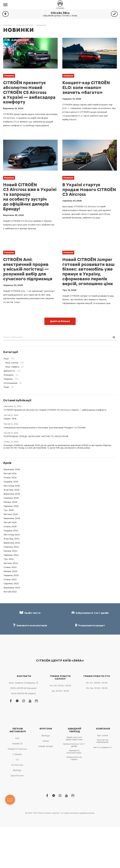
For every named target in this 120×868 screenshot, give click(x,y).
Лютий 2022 (10, 592)
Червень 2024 (11, 555)
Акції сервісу (12, 367)
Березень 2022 (12, 588)
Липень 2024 (10, 551)
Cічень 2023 (10, 579)
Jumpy (46, 741)
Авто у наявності (103, 747)
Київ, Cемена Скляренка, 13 (23, 683)
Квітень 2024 (11, 563)
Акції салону (12, 363)
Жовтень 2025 (11, 490)
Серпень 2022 (11, 584)
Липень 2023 (10, 571)
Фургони (46, 729)
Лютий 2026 (10, 474)
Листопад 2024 (12, 535)
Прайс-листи (30, 613)
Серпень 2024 (11, 547)
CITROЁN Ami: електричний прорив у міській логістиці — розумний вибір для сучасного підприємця (28, 269)
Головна (8, 25)
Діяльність (9, 371)
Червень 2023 (11, 575)
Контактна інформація (102, 741)
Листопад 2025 (12, 486)
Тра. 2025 (9, 510)
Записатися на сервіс (74, 758)
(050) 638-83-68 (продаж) (23, 688)
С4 (17, 760)
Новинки (9, 76)
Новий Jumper (46, 746)
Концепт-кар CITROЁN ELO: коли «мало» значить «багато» (86, 87)
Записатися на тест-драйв (74, 745)
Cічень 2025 (10, 526)
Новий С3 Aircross (17, 749)
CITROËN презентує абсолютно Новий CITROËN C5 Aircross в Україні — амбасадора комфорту (29, 92)
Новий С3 (17, 744)
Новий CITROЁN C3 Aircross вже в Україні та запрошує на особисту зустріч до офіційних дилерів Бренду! (30, 197)
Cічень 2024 (10, 567)
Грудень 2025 (11, 482)
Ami (17, 738)
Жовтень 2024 (11, 539)
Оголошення (10, 383)
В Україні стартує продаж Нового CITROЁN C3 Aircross (89, 190)
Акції (6, 359)
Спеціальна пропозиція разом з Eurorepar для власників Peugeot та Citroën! (45, 428)
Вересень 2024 (12, 543)
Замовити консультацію (74, 752)
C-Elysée (17, 754)
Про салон (103, 735)
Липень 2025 (10, 502)
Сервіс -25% (10, 419)
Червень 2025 (11, 506)
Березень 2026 (12, 469)
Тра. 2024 (9, 559)
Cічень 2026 (10, 478)
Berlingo (17, 770)
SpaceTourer (17, 776)
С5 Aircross (17, 765)
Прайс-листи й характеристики (74, 738)
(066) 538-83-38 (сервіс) (24, 693)
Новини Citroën (25, 25)
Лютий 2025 (10, 522)
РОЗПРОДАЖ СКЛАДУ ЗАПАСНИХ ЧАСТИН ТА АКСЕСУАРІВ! (36, 436)
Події (6, 387)
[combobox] (60, 337)
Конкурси (9, 375)
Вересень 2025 (12, 494)
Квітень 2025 (11, 514)
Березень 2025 (12, 518)
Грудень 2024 (11, 531)
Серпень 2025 (11, 498)
